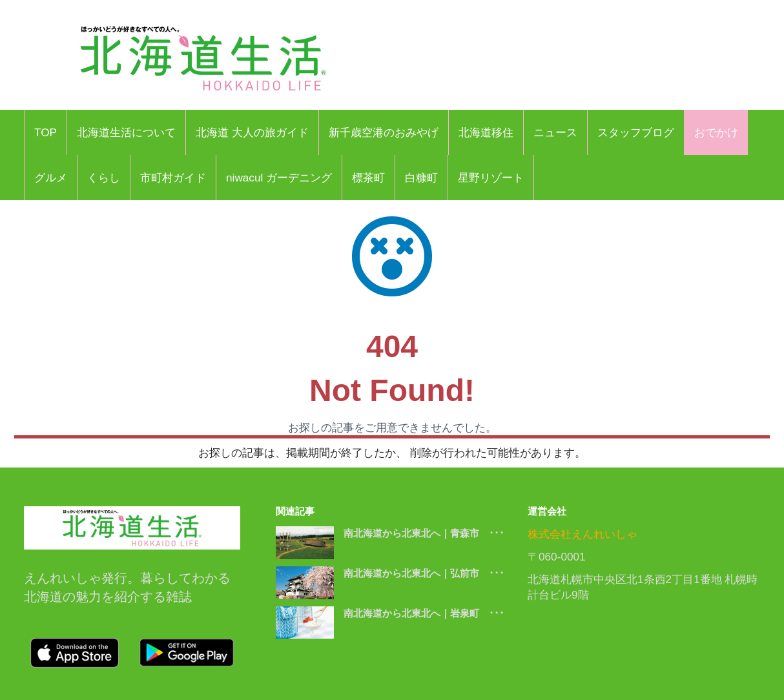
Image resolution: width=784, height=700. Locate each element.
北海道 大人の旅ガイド (252, 132)
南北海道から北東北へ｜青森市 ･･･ (424, 533)
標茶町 (368, 178)
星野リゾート (491, 178)
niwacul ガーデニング (279, 178)
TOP (46, 132)
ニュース (555, 132)
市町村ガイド (173, 178)
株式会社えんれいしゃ (583, 534)
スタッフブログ (636, 132)
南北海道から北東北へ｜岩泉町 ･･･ (424, 613)
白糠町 (421, 178)
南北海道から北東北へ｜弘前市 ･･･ (424, 573)
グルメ (51, 178)
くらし (104, 178)
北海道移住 (486, 132)
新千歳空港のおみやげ (384, 132)
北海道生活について (126, 132)
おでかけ (716, 132)
